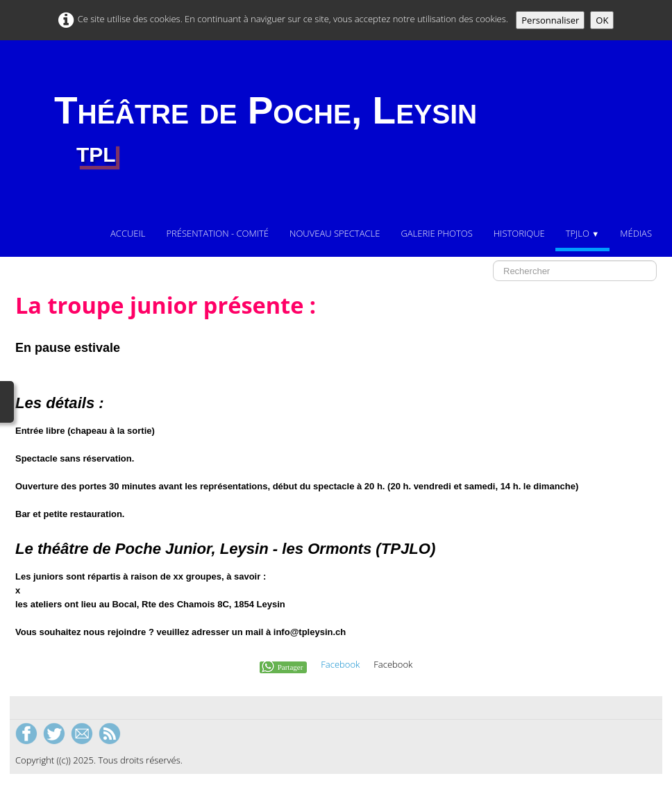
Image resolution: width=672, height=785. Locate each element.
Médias (636, 233)
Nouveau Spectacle (335, 233)
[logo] (266, 130)
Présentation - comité (217, 233)
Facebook (340, 664)
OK (602, 20)
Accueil (128, 233)
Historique (519, 233)
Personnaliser (550, 20)
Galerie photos (436, 233)
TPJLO (583, 233)
